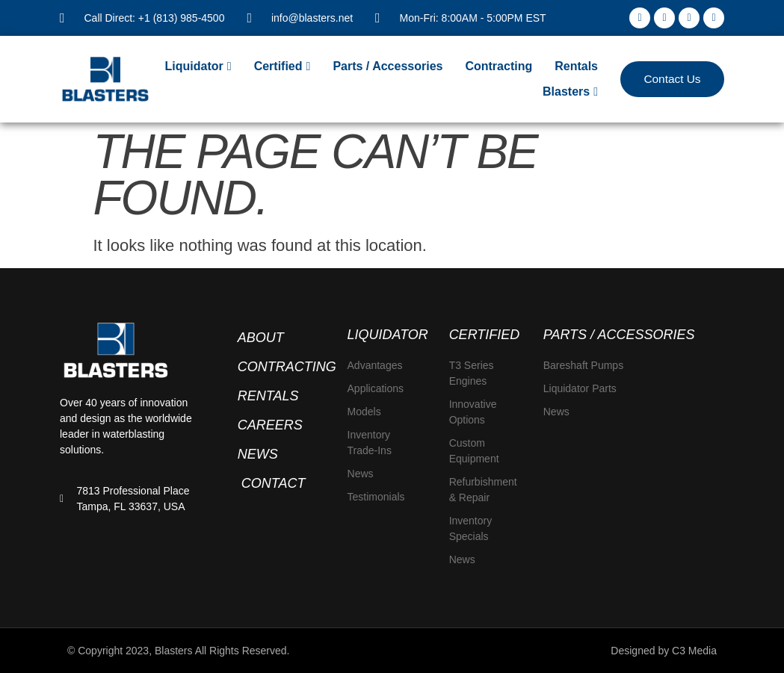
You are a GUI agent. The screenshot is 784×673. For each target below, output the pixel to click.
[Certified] (283, 66)
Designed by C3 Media (664, 651)
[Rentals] (576, 66)
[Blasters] (570, 92)
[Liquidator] (198, 66)
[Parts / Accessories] (388, 66)
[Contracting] (499, 66)
